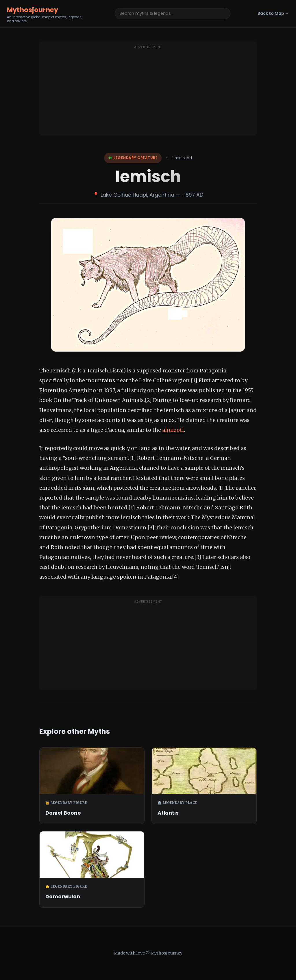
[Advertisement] (148, 92)
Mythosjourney (33, 10)
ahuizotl (173, 430)
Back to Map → (273, 13)
